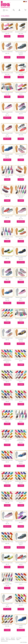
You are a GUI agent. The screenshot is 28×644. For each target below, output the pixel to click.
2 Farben (21, 36)
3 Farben (21, 77)
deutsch (24, 2)
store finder (19, 638)
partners (3, 640)
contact (3, 638)
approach (13, 638)
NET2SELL (25, 642)
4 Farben (7, 36)
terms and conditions (11, 640)
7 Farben (7, 97)
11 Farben (7, 323)
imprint (18, 640)
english (26, 2)
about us (8, 638)
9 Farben (21, 201)
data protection (4, 641)
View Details (21, 57)
